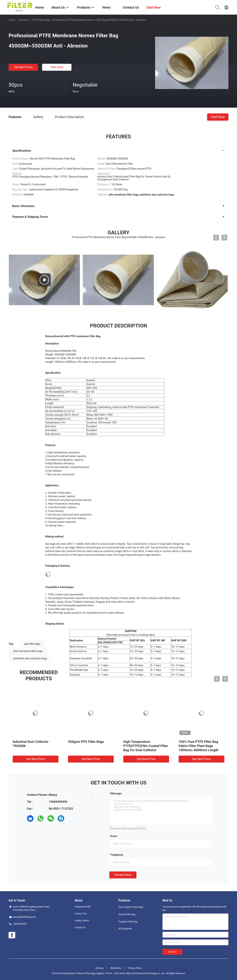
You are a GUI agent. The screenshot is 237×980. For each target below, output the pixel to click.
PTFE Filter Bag (41, 20)
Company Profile (83, 907)
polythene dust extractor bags (30, 658)
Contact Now (123, 875)
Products (24, 20)
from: (114, 836)
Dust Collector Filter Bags (131, 907)
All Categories (125, 929)
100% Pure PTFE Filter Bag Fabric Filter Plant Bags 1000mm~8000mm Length (198, 746)
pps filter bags (32, 644)
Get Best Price (23, 67)
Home (12, 20)
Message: (116, 793)
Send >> (172, 952)
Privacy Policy (135, 968)
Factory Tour (81, 914)
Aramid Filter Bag (127, 914)
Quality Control (82, 921)
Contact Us (80, 928)
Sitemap (99, 968)
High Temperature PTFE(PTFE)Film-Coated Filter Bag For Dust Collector (146, 746)
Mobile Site (116, 968)
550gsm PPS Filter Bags (86, 742)
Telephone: (117, 855)
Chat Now (57, 67)
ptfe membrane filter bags (28, 651)
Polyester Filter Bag (128, 922)
